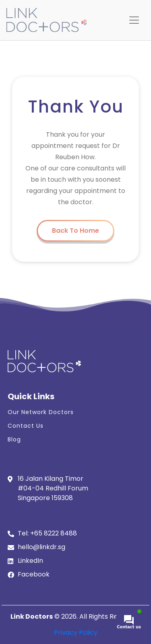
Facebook (34, 574)
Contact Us (26, 426)
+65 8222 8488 (54, 533)
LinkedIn (30, 561)
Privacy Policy (76, 633)
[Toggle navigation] (134, 20)
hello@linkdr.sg (41, 547)
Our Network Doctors (41, 412)
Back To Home (75, 231)
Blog (14, 439)
